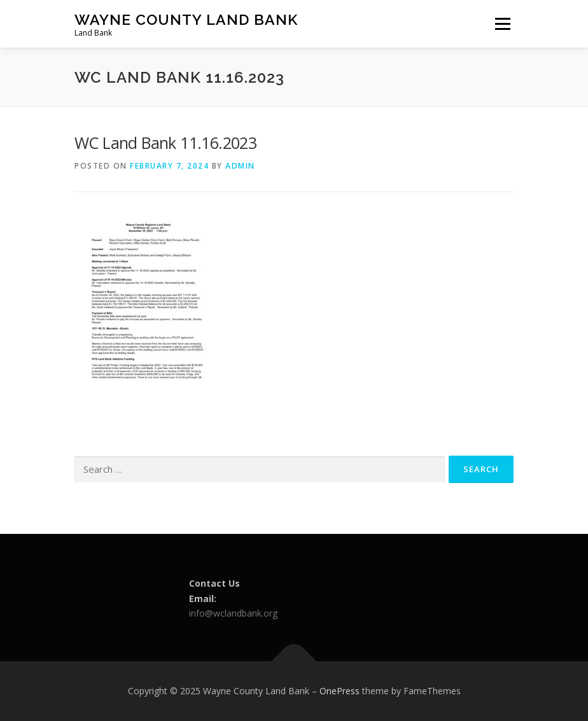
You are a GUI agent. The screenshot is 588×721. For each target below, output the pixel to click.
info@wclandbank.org (233, 613)
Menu (502, 24)
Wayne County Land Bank (186, 19)
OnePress (339, 691)
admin (240, 166)
